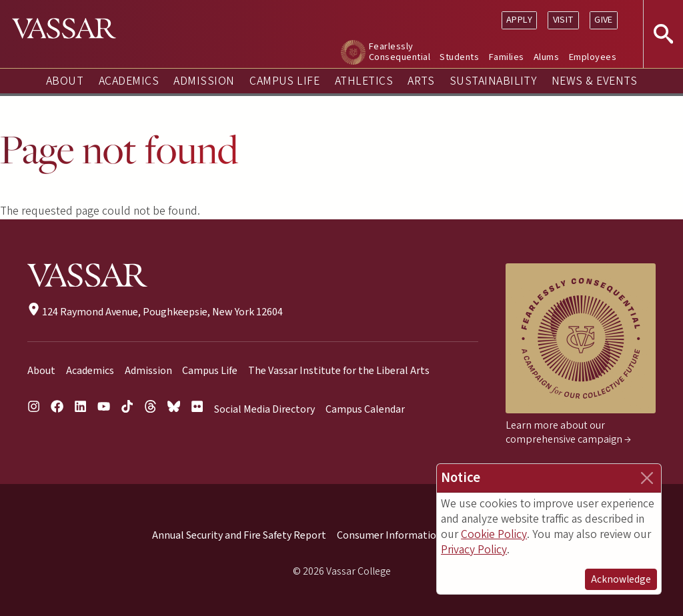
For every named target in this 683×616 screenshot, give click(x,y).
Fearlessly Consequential (400, 52)
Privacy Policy (474, 550)
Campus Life (284, 81)
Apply (519, 20)
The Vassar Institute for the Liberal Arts (339, 371)
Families (507, 57)
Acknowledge (621, 579)
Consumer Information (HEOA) (408, 535)
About (65, 81)
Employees (593, 57)
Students (459, 57)
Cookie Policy (494, 534)
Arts (421, 81)
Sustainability (493, 81)
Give (604, 20)
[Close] (647, 478)
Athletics (364, 81)
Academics (129, 81)
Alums (546, 57)
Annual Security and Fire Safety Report (239, 535)
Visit (564, 20)
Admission (204, 81)
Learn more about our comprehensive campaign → (568, 432)
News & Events (594, 81)
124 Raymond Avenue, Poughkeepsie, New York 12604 (155, 312)
